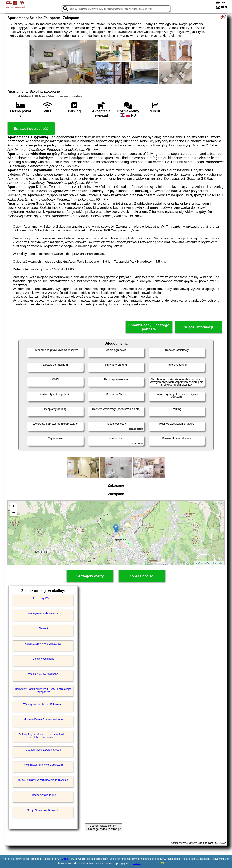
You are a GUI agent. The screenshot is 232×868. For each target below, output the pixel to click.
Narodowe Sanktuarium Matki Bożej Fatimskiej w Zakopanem (43, 691)
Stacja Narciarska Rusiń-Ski (43, 810)
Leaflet (199, 563)
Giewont (43, 628)
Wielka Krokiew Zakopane (43, 674)
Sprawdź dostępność (31, 129)
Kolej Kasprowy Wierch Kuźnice (43, 644)
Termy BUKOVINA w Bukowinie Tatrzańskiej (43, 780)
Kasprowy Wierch (43, 598)
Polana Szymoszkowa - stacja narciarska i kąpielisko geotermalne (43, 736)
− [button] (14, 513)
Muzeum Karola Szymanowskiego (43, 719)
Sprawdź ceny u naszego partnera (149, 327)
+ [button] (14, 506)
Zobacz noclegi (142, 576)
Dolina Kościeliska (43, 659)
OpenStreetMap (215, 563)
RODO (137, 863)
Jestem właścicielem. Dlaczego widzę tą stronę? (104, 827)
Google (65, 859)
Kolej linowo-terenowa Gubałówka (43, 765)
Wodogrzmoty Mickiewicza (43, 613)
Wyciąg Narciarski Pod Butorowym (43, 704)
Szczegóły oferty (90, 576)
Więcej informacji (199, 327)
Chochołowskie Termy (43, 795)
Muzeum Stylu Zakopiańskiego (43, 750)
